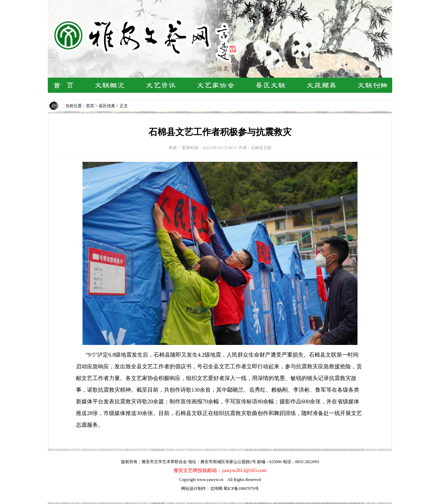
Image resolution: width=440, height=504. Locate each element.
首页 (90, 106)
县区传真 (107, 106)
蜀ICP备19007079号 (241, 489)
